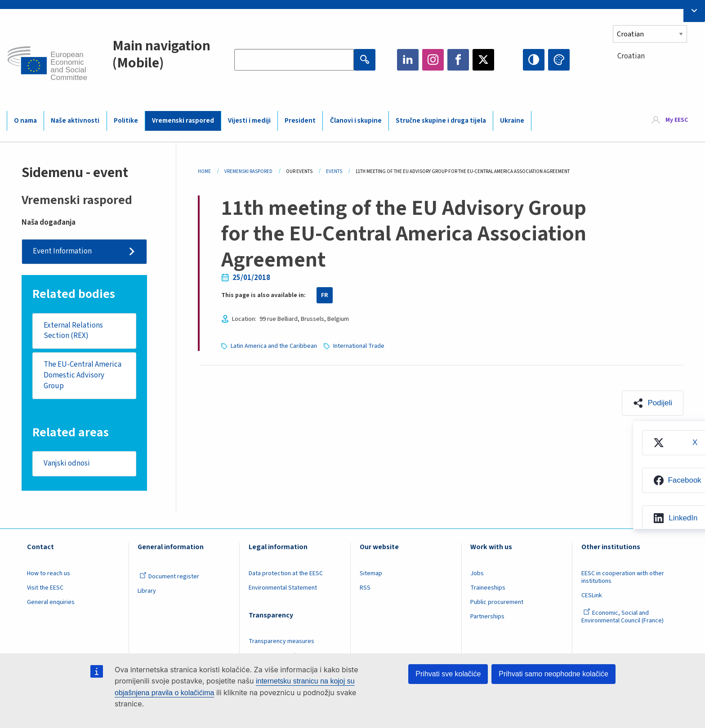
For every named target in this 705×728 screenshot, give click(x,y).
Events (334, 171)
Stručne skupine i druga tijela (441, 121)
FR (325, 295)
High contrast (534, 60)
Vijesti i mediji (249, 121)
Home (204, 171)
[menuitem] (670, 121)
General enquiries (51, 602)
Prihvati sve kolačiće (448, 674)
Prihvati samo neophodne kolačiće (553, 674)
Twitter (483, 60)
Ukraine (512, 121)
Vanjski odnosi (67, 463)
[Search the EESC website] (294, 60)
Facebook (458, 60)
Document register (169, 577)
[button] (653, 403)
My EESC (677, 120)
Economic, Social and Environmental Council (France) (623, 617)
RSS (365, 588)
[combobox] (655, 73)
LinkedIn (408, 60)
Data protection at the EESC (286, 573)
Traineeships (488, 588)
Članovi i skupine (356, 121)
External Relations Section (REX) (73, 331)
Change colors (559, 60)
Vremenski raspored (183, 121)
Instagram (433, 60)
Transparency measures (281, 641)
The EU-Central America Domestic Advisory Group (83, 375)
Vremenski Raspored (248, 171)
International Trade (359, 346)
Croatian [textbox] (631, 56)
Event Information (62, 251)
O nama (25, 121)
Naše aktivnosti (75, 121)
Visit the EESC (45, 588)
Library (147, 591)
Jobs (477, 573)
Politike (126, 121)
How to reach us (49, 573)
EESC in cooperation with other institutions (623, 577)
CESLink (592, 595)
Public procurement (497, 602)
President (300, 121)
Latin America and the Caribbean (274, 346)
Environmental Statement (283, 588)
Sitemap (371, 573)
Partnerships (487, 617)
